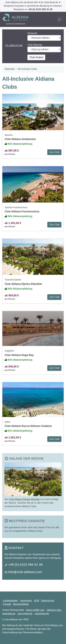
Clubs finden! (36, 57)
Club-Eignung (35, 45)
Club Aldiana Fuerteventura (22, 212)
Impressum (26, 601)
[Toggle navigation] (59, 19)
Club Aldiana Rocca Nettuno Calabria (28, 426)
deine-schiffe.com (35, 610)
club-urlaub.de (25, 614)
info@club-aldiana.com (25, 572)
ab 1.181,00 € (13, 223)
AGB (37, 601)
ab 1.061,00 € (13, 437)
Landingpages (10, 601)
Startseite (10, 69)
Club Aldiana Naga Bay (19, 355)
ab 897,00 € (12, 151)
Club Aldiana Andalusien (20, 139)
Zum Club (54, 152)
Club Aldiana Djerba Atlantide (23, 284)
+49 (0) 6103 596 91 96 (40, 9)
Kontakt (7, 604)
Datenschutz (48, 601)
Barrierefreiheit (21, 604)
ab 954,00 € (12, 295)
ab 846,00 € (12, 367)
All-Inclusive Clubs (27, 69)
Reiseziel (32, 33)
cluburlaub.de (42, 614)
